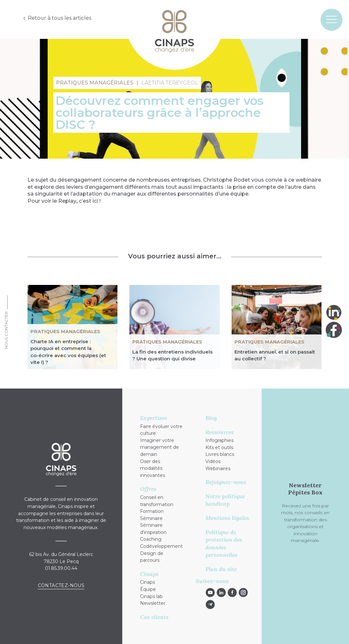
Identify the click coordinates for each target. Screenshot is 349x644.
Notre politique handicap (225, 500)
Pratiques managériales (65, 332)
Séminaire (151, 518)
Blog (211, 418)
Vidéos (213, 461)
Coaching (151, 539)
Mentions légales (227, 518)
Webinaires (218, 469)
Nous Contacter (6, 330)
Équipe (148, 589)
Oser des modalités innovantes (153, 468)
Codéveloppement (161, 546)
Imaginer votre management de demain (159, 447)
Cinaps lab (151, 596)
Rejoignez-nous (226, 482)
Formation (152, 511)
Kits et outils (219, 447)
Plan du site (221, 569)
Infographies (219, 440)
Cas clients (154, 617)
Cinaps (147, 582)
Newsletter (153, 603)
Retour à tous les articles (60, 18)
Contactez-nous (61, 585)
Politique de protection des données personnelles (224, 544)
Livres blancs (220, 454)
